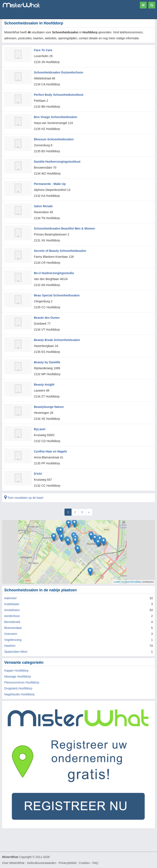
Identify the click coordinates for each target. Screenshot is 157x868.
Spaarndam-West (16, 652)
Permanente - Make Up (50, 184)
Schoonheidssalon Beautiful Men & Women (64, 228)
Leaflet (117, 582)
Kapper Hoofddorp (16, 671)
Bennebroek (12, 622)
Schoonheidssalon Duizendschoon (59, 72)
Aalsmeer (10, 598)
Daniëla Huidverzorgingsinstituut (57, 162)
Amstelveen (12, 610)
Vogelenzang (13, 640)
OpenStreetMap (133, 582)
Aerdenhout (12, 616)
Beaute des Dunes (47, 318)
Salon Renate (43, 206)
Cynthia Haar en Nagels (50, 451)
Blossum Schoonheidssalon (54, 139)
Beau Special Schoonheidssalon (57, 295)
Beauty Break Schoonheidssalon (57, 340)
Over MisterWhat (13, 863)
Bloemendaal (13, 628)
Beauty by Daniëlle (47, 362)
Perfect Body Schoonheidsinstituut (59, 95)
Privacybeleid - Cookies (74, 863)
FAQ (95, 863)
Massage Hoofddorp (18, 676)
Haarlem (10, 646)
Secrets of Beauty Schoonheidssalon (60, 251)
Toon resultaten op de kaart (24, 498)
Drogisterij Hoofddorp (18, 688)
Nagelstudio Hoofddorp (19, 694)
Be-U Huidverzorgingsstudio (54, 273)
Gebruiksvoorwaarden (41, 863)
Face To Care (43, 50)
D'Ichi (38, 474)
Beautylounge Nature (49, 407)
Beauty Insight (44, 385)
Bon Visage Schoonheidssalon (56, 117)
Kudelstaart (12, 604)
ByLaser (40, 429)
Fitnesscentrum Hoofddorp (22, 682)
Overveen (11, 634)
